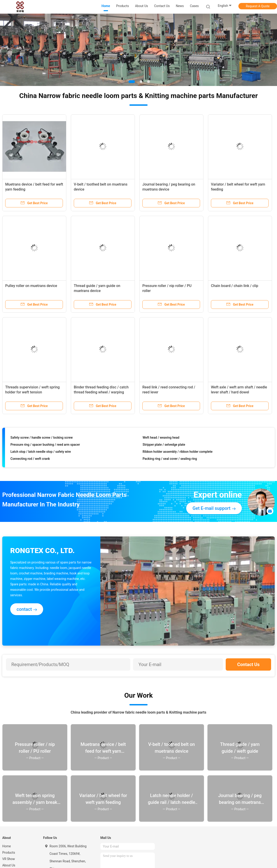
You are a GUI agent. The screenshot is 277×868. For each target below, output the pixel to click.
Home (7, 846)
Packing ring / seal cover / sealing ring (170, 460)
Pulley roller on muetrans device (31, 286)
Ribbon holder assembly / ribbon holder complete (178, 453)
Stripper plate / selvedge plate (164, 445)
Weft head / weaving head (161, 438)
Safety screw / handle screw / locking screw (42, 438)
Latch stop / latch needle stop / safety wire (41, 453)
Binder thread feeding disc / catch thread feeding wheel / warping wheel (101, 392)
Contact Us (249, 664)
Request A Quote (258, 6)
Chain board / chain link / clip (235, 286)
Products (9, 853)
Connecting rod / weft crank (30, 460)
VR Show (9, 859)
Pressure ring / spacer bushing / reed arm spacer (45, 445)
